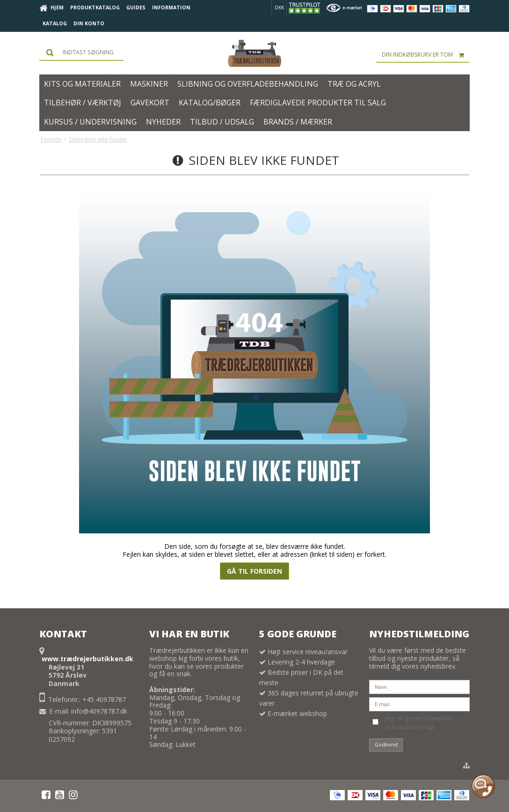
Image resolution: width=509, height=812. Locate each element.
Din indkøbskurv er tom (426, 55)
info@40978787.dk (99, 711)
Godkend (386, 745)
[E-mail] (419, 704)
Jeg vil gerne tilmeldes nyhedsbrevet (418, 723)
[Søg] (81, 52)
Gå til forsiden (254, 571)
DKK (279, 7)
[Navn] (419, 686)
